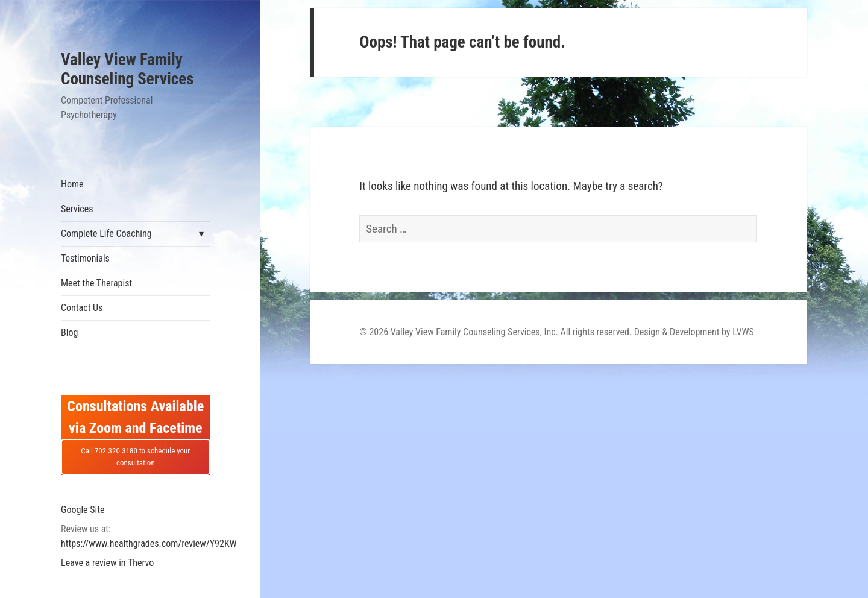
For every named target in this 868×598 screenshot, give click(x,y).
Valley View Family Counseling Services (127, 69)
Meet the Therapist (96, 283)
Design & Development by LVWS (694, 332)
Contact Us (82, 308)
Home (72, 184)
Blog (69, 332)
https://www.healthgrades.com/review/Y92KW (149, 543)
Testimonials (85, 258)
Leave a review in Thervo (107, 563)
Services (77, 209)
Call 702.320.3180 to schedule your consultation (135, 457)
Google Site (83, 510)
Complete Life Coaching (106, 234)
